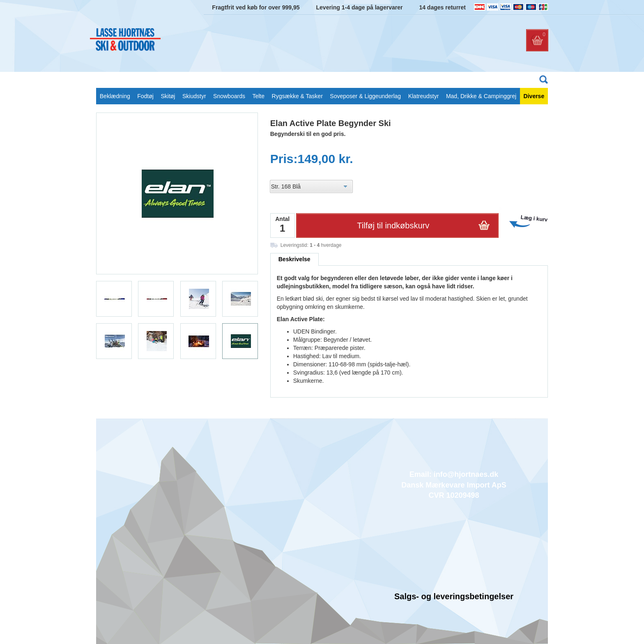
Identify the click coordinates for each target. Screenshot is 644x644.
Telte (258, 96)
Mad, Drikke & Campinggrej (481, 96)
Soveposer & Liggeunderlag (365, 96)
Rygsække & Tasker (297, 96)
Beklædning (115, 96)
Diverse (534, 96)
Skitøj (168, 96)
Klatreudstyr (424, 96)
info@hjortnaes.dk (466, 474)
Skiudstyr (194, 96)
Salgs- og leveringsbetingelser (454, 596)
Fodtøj (145, 96)
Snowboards (229, 96)
